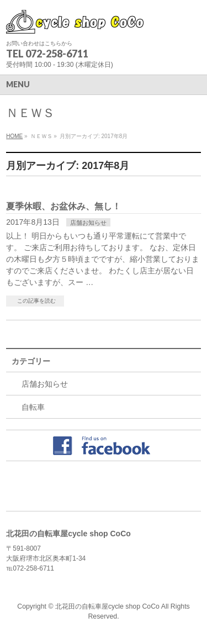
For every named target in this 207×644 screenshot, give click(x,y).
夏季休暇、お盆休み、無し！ (63, 206)
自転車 (33, 407)
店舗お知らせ (88, 223)
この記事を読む (36, 301)
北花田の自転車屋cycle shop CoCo (107, 606)
